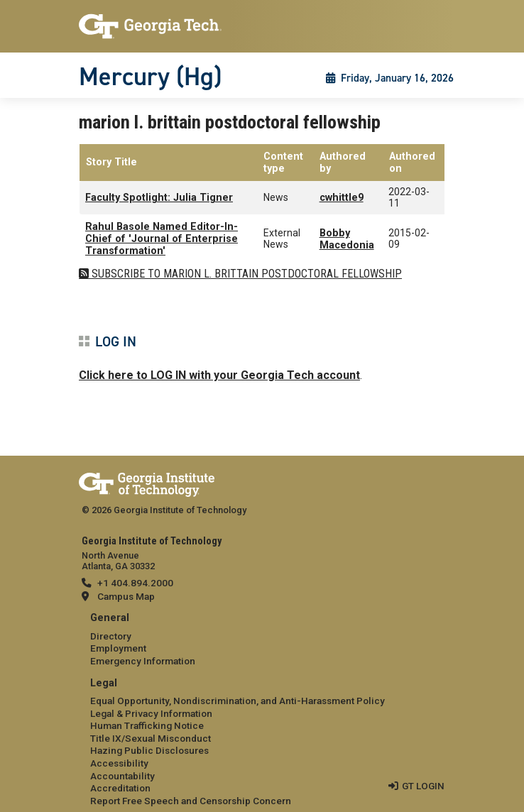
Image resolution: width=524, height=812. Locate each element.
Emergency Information (143, 661)
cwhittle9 (342, 198)
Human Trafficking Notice (147, 725)
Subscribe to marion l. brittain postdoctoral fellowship (245, 274)
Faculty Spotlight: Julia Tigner (159, 198)
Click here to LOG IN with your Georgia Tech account (219, 375)
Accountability (122, 776)
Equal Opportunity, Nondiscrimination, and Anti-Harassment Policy (238, 701)
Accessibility (119, 763)
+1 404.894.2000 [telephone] (135, 583)
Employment (118, 648)
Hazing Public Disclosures (149, 750)
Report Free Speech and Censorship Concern (191, 801)
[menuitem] (262, 640)
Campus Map (126, 596)
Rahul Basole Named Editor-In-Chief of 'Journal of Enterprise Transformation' (162, 239)
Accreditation (120, 788)
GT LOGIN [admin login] (423, 786)
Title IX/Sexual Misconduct (151, 738)
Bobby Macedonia (347, 239)
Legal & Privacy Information (151, 713)
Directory (111, 636)
